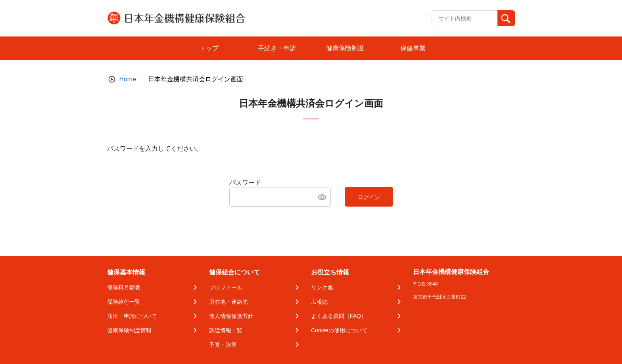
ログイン (369, 197)
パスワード (245, 183)
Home (128, 79)
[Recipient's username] (465, 18)
